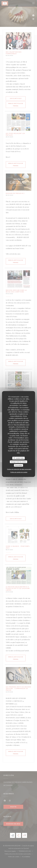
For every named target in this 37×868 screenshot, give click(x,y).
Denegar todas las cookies (18, 462)
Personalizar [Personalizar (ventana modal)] (18, 465)
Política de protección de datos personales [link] (19, 469)
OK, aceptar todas (18, 458)
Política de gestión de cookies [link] (19, 472)
